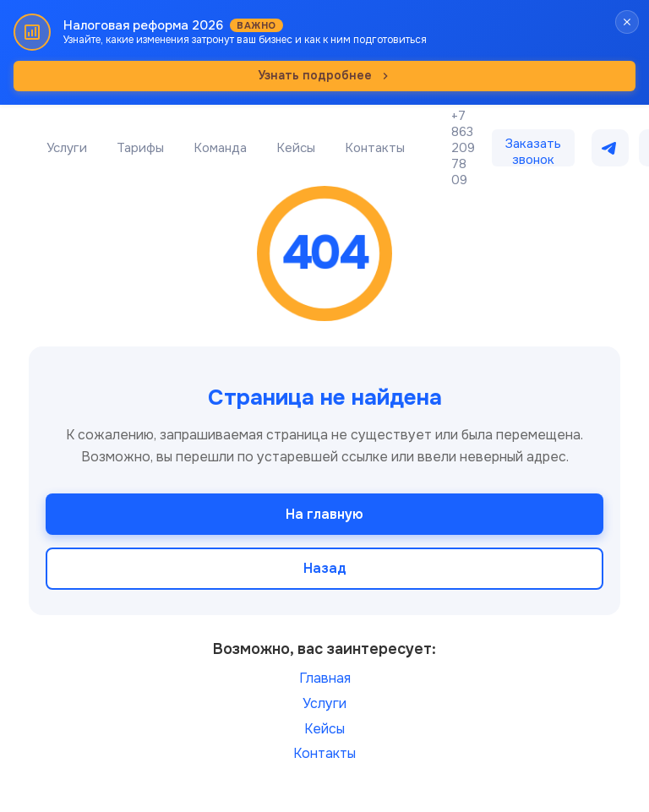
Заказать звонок (533, 151)
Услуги (67, 148)
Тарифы (140, 148)
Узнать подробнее (325, 75)
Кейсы (296, 148)
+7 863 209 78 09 (463, 148)
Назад (325, 568)
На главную (324, 514)
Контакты (375, 148)
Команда (220, 148)
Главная (325, 678)
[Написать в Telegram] (610, 148)
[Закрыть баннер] (627, 22)
